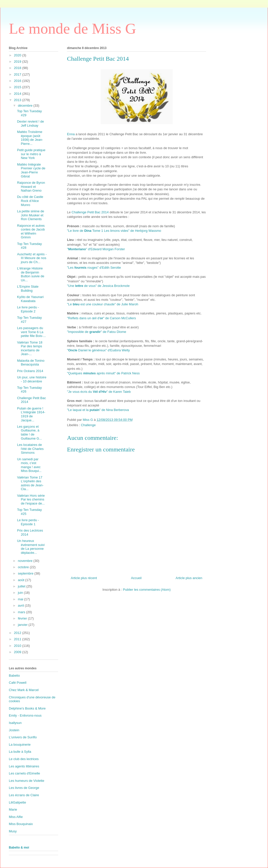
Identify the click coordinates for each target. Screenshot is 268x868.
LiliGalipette (17, 802)
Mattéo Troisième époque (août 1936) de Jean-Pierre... (30, 138)
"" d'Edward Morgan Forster (96, 249)
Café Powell (18, 683)
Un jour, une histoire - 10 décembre (32, 379)
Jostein (14, 730)
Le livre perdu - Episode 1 (28, 522)
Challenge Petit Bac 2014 (90, 212)
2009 (18, 652)
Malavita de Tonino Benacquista (31, 363)
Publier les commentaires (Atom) (147, 590)
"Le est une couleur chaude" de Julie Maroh (103, 304)
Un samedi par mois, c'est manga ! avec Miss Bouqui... (29, 465)
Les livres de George (24, 788)
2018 (18, 68)
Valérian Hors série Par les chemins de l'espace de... (31, 499)
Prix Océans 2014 (30, 371)
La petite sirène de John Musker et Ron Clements (30, 215)
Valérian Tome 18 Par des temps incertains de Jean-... (30, 348)
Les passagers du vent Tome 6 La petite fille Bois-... (31, 332)
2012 (18, 633)
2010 (18, 646)
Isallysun (15, 723)
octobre (24, 567)
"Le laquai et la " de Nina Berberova (98, 410)
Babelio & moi (19, 848)
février (23, 618)
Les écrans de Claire (24, 795)
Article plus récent (84, 578)
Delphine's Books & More (27, 708)
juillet (22, 586)
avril (21, 606)
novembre (26, 561)
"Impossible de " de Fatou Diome (97, 332)
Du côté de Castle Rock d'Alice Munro (30, 201)
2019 (18, 62)
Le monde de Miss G (72, 29)
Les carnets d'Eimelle (24, 773)
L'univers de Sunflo (23, 737)
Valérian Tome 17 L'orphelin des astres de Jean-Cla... (30, 483)
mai (21, 599)
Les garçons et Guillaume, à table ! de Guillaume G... (29, 432)
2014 (18, 94)
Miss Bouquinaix (21, 824)
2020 (18, 55)
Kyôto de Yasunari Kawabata (30, 299)
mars (22, 612)
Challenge (88, 425)
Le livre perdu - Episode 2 (28, 309)
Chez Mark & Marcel (24, 690)
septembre (26, 573)
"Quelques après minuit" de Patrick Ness (103, 373)
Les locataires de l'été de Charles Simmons (30, 449)
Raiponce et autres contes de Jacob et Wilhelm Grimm (31, 232)
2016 (18, 81)
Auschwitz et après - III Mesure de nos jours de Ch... (32, 258)
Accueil (136, 578)
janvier (23, 625)
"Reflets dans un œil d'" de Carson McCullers (102, 318)
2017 (18, 74)
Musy (13, 831)
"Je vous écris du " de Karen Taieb (99, 392)
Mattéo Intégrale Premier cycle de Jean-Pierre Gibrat (31, 170)
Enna (71, 134)
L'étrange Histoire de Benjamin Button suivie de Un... (31, 274)
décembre (26, 106)
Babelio (14, 676)
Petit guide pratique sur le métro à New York (31, 154)
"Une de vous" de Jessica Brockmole (98, 286)
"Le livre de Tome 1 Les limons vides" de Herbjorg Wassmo (114, 231)
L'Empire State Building (28, 289)
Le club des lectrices (24, 759)
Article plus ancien (189, 578)
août (22, 580)
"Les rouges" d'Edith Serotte (94, 268)
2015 (18, 87)
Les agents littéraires (24, 766)
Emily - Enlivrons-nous (25, 715)
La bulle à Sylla (20, 752)
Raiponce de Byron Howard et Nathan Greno (31, 187)
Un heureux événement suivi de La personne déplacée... (31, 547)
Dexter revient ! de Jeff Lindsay (30, 123)
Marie (13, 809)
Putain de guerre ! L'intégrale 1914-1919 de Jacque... (31, 414)
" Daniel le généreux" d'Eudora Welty (98, 350)
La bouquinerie (20, 745)
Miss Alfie (16, 817)
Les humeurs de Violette (27, 781)
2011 (18, 639)
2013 (18, 100)
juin (21, 593)
